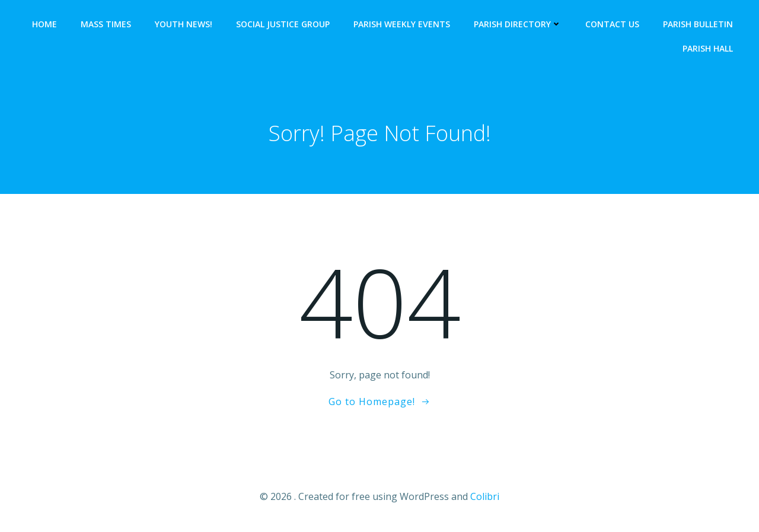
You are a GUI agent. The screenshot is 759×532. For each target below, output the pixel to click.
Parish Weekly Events (402, 24)
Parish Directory (518, 24)
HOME (44, 24)
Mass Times (106, 24)
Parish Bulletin (698, 24)
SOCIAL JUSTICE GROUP (283, 24)
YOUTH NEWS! (184, 24)
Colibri (485, 496)
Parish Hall (708, 48)
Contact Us (612, 24)
